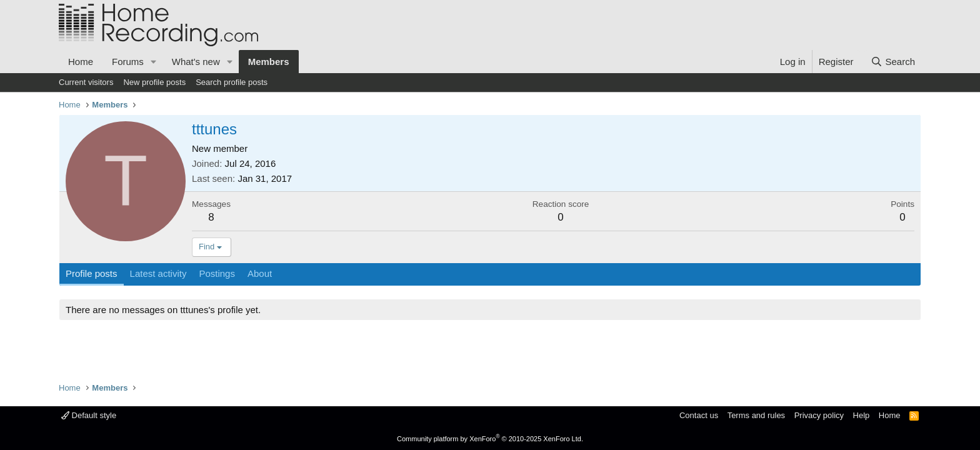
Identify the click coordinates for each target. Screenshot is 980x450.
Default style (89, 415)
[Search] (893, 62)
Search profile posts (232, 82)
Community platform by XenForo (490, 439)
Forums (128, 62)
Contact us (699, 415)
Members (269, 62)
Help (862, 415)
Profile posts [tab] (92, 273)
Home (81, 62)
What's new (196, 62)
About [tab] (260, 273)
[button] (154, 62)
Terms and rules (756, 415)
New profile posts (154, 82)
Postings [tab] (217, 273)
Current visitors (86, 82)
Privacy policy (819, 415)
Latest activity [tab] (158, 273)
